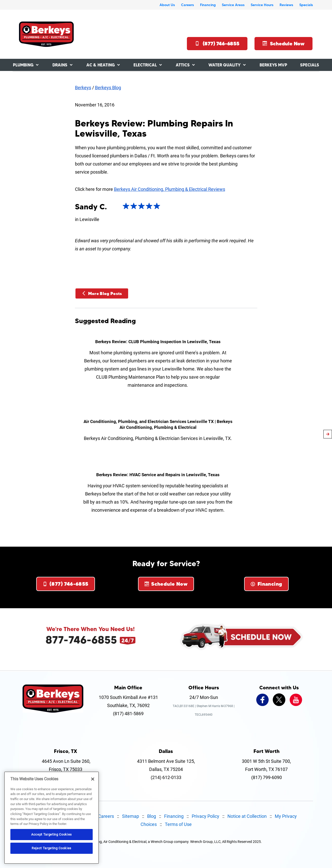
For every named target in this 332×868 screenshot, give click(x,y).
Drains (60, 65)
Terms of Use (178, 824)
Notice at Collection (247, 816)
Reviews (286, 5)
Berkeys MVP (273, 65)
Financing (208, 5)
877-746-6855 (81, 640)
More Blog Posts (102, 293)
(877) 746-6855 (217, 43)
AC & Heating (101, 65)
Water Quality (224, 65)
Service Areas (233, 5)
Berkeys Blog (108, 88)
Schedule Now (284, 43)
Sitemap (131, 816)
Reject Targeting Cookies (52, 848)
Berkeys (83, 88)
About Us (167, 5)
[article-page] (328, 434)
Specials (306, 5)
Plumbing (23, 65)
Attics (183, 65)
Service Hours (262, 5)
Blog (152, 816)
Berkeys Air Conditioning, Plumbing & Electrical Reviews (170, 189)
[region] (52, 818)
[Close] (93, 779)
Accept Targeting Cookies (52, 834)
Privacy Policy (206, 816)
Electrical (145, 65)
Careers (188, 5)
